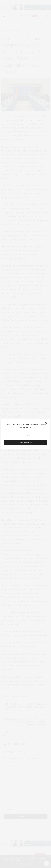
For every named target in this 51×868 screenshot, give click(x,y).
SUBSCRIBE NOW (26, 443)
